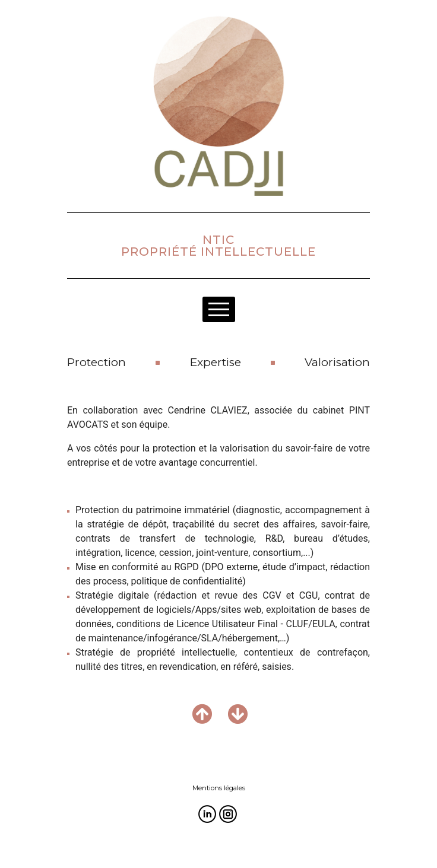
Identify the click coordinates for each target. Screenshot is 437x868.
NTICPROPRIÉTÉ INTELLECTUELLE (218, 246)
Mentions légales (219, 788)
